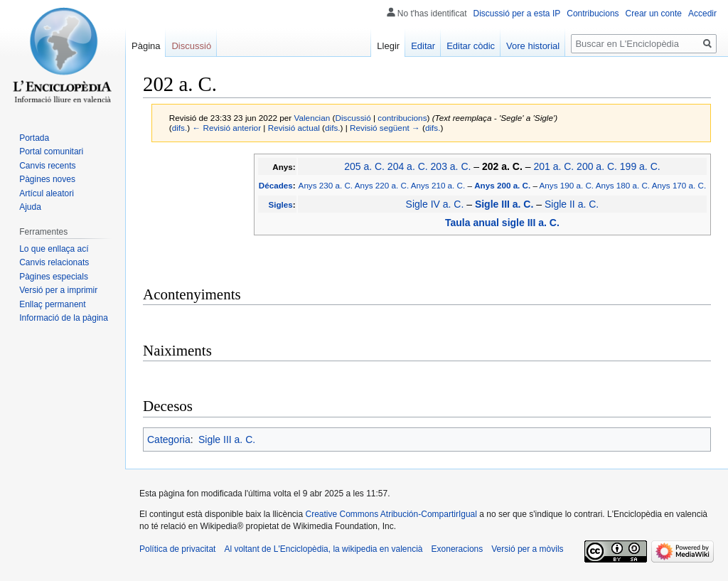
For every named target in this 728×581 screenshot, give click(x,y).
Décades (276, 185)
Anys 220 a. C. (382, 185)
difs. (180, 128)
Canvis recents (47, 166)
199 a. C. (640, 166)
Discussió (353, 118)
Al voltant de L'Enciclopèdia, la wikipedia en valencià (323, 549)
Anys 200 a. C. (502, 185)
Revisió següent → (385, 128)
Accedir (702, 14)
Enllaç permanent (52, 304)
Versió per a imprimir (58, 290)
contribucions (402, 118)
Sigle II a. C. (572, 204)
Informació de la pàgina (64, 318)
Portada (34, 138)
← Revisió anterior (226, 128)
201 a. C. (553, 166)
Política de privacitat (177, 549)
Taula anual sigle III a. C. (502, 223)
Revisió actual (294, 128)
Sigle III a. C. (504, 204)
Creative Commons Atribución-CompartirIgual (391, 514)
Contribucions (593, 14)
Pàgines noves (47, 179)
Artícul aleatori (47, 193)
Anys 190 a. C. (567, 185)
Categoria (169, 439)
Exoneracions (457, 549)
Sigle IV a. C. (435, 204)
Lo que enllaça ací (54, 249)
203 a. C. (451, 166)
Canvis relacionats (54, 262)
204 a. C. (408, 166)
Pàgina (146, 46)
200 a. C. (597, 166)
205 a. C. (364, 166)
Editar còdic (471, 46)
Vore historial (533, 46)
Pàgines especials (54, 277)
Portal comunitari (51, 151)
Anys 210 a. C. (438, 185)
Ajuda (30, 207)
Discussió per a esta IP (517, 14)
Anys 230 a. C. (326, 185)
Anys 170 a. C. (679, 185)
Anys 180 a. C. (623, 185)
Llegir (388, 46)
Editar (423, 46)
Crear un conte (654, 14)
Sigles (280, 204)
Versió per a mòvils (527, 549)
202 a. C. (502, 166)
